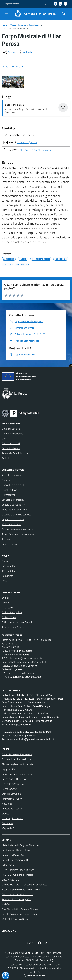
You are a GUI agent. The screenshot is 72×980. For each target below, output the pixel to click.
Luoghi (5, 603)
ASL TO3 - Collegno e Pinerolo (17, 875)
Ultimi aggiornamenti (13, 818)
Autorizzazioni (9, 495)
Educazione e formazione (15, 510)
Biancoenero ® (27, 968)
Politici (5, 458)
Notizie (5, 561)
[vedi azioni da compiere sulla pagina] (26, 52)
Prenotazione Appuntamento (17, 774)
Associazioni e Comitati (14, 627)
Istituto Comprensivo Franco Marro (20, 914)
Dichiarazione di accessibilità (16, 759)
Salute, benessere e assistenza (18, 529)
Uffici (4, 438)
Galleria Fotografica (12, 612)
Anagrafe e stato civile (13, 485)
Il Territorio (7, 607)
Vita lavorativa (9, 544)
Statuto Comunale (11, 794)
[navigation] (6, 13)
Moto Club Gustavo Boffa (15, 919)
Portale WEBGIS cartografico (17, 899)
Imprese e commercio (13, 519)
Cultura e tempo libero (13, 505)
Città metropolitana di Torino (16, 850)
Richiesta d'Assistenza (13, 784)
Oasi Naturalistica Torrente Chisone (20, 909)
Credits (5, 813)
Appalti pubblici (10, 490)
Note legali (7, 804)
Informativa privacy (12, 799)
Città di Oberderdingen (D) (15, 860)
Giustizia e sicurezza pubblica (16, 514)
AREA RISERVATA (34, 976)
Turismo (6, 539)
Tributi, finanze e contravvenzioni (19, 534)
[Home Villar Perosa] (34, 14)
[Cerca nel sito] (64, 14)
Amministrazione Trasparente (17, 754)
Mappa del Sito (10, 828)
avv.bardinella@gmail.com (22, 736)
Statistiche (7, 823)
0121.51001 (12, 643)
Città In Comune (40, 960)
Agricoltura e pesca (12, 475)
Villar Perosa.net (10, 865)
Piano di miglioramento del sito (18, 764)
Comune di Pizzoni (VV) (13, 855)
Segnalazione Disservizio (14, 779)
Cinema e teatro (10, 566)
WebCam (7, 904)
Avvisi (5, 581)
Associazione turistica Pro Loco (18, 894)
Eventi (5, 598)
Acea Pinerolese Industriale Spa (18, 870)
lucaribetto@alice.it (27, 142)
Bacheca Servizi (10, 789)
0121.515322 (14, 647)
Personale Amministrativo (15, 453)
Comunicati (8, 576)
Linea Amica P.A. (10, 880)
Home (5, 25)
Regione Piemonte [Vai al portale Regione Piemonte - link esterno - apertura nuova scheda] (12, 4)
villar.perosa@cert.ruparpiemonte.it (26, 658)
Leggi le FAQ (8, 769)
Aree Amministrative (12, 434)
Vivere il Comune (18, 25)
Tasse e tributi (9, 571)
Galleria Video (9, 617)
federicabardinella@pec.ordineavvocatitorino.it (30, 739)
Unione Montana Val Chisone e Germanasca (25, 885)
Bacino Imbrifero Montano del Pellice (21, 889)
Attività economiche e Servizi (17, 622)
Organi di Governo (11, 429)
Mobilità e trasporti (12, 524)
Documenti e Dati (11, 443)
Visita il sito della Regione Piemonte (20, 845)
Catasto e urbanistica (13, 500)
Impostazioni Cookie (12, 809)
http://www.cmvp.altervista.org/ (36, 150)
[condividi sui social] (9, 52)
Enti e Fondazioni (11, 448)
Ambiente (7, 480)
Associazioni (35, 25)
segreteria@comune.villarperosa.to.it (27, 662)
